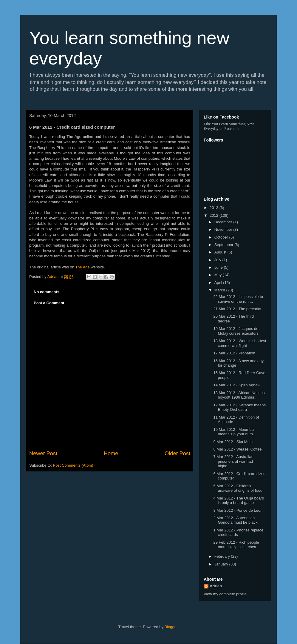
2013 (215, 208)
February (223, 556)
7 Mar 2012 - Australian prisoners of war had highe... (233, 461)
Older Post (177, 454)
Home (111, 454)
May (219, 275)
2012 (215, 215)
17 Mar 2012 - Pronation (234, 353)
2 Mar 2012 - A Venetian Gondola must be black (235, 520)
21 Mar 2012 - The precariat (237, 309)
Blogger (171, 627)
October (222, 237)
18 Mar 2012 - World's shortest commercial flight (240, 343)
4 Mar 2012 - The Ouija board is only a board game (239, 501)
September (224, 245)
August (221, 252)
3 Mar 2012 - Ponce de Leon (238, 510)
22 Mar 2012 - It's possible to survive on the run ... (238, 299)
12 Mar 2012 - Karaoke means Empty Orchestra (239, 407)
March (220, 290)
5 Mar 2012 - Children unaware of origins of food (238, 488)
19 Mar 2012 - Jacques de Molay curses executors (236, 331)
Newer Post (43, 454)
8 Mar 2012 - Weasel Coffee (237, 449)
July (218, 260)
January (222, 564)
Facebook (232, 129)
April (219, 283)
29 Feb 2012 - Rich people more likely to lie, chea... (236, 545)
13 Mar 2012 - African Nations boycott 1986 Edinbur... (239, 395)
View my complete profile (225, 594)
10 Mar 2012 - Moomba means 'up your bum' (233, 432)
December (224, 222)
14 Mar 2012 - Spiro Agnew (237, 385)
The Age (82, 267)
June (219, 267)
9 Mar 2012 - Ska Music (234, 442)
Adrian (216, 586)
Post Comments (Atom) (73, 465)
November (224, 229)
